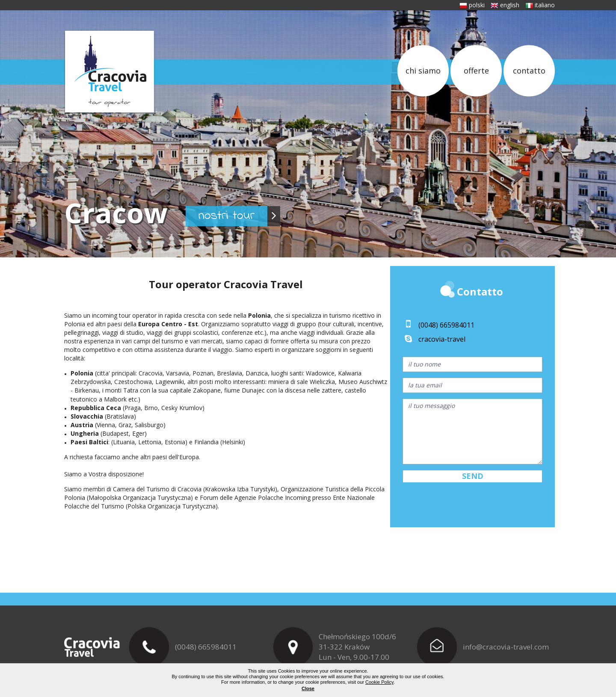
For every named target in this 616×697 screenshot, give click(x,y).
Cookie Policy (379, 682)
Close (308, 688)
